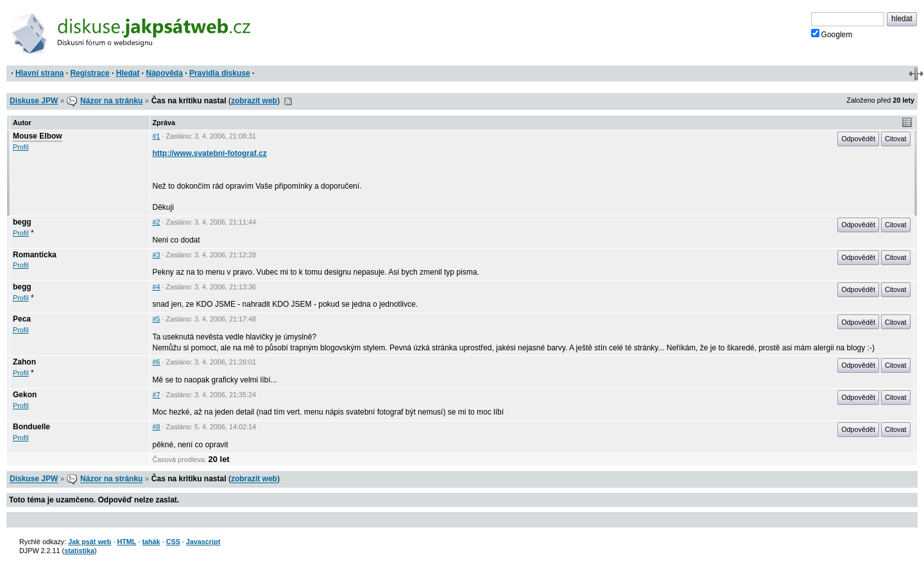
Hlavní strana (39, 73)
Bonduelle (31, 427)
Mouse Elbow (38, 136)
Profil (21, 147)
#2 (157, 222)
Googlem (832, 34)
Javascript (203, 542)
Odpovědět (858, 139)
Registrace (90, 73)
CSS (173, 542)
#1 (157, 136)
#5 (157, 319)
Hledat (128, 73)
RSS (288, 101)
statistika (79, 551)
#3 (157, 255)
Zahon (24, 362)
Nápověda (165, 73)
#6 (157, 362)
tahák (151, 542)
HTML (126, 542)
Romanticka (35, 255)
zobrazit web (254, 101)
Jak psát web (90, 542)
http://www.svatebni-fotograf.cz (210, 153)
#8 (157, 427)
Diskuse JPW (34, 101)
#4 (157, 287)
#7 (157, 395)
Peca (22, 319)
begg (22, 222)
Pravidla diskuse (220, 73)
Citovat (896, 139)
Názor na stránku (111, 101)
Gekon (25, 395)
